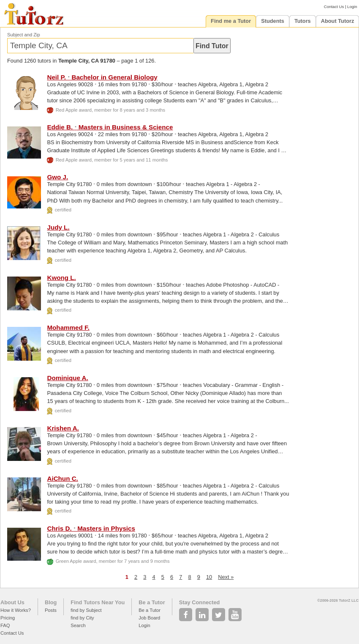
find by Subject (86, 610)
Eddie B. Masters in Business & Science (110, 127)
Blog (51, 602)
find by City (82, 618)
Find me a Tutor (231, 21)
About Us (12, 602)
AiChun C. (62, 478)
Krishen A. (63, 428)
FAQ (5, 625)
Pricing (8, 618)
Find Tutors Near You (98, 602)
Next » (226, 577)
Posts (51, 610)
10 (209, 577)
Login (352, 7)
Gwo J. (57, 177)
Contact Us (334, 7)
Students (273, 21)
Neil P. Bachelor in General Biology (102, 77)
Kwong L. (61, 278)
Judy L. (58, 227)
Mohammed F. (68, 327)
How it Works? (16, 610)
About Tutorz (338, 21)
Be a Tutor (152, 602)
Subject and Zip (24, 35)
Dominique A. (67, 378)
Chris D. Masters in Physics (91, 528)
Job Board (149, 618)
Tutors (303, 21)
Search (78, 625)
